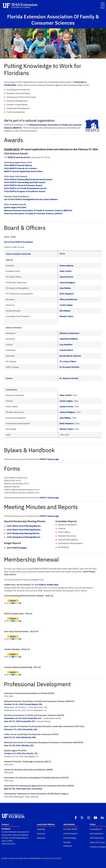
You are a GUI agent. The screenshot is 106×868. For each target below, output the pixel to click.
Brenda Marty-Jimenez (70, 356)
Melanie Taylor (66, 316)
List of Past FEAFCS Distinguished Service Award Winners (31, 199)
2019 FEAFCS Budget (17, 548)
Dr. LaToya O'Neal (68, 361)
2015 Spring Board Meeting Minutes (24, 537)
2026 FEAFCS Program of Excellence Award (25, 191)
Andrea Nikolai (66, 266)
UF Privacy (100, 842)
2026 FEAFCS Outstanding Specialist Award (25, 182)
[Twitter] (82, 817)
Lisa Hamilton (66, 344)
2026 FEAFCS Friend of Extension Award (23, 185)
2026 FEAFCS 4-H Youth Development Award (25, 188)
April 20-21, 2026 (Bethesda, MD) (20, 737)
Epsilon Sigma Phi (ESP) (15, 207)
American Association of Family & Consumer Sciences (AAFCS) (33, 213)
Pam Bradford (66, 350)
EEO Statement (97, 834)
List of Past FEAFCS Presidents (19, 242)
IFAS (25, 858)
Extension (41, 838)
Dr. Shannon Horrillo (69, 378)
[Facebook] (76, 817)
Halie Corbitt (66, 271)
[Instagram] (89, 817)
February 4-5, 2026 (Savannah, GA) (21, 729)
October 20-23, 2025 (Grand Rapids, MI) (23, 704)
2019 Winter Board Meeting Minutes (24, 526)
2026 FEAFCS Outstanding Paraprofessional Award (28, 179)
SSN (92, 842)
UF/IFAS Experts (71, 834)
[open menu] (102, 3)
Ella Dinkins (65, 311)
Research (41, 834)
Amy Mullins (65, 288)
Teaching (41, 829)
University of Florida (15, 858)
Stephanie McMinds (69, 339)
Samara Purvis (66, 277)
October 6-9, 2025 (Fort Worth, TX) (21, 753)
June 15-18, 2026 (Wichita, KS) (19, 745)
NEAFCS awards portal (19, 157)
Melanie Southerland (69, 333)
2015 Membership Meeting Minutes (23, 533)
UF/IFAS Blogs (70, 838)
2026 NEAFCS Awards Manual (18, 165)
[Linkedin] (102, 817)
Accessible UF (96, 829)
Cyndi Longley (66, 305)
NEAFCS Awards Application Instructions (23, 171)
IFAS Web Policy (97, 838)
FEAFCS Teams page (49, 459)
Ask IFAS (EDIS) (70, 829)
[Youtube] (96, 817)
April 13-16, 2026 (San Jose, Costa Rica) (23, 789)
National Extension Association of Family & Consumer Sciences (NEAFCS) (38, 210)
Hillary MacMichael (68, 299)
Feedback (6, 829)
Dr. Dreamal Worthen (69, 367)
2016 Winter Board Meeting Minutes (24, 530)
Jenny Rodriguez (67, 282)
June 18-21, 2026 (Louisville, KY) (20, 721)
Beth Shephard (67, 294)
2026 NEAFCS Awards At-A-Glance (20, 168)
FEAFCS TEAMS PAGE (49, 585)
